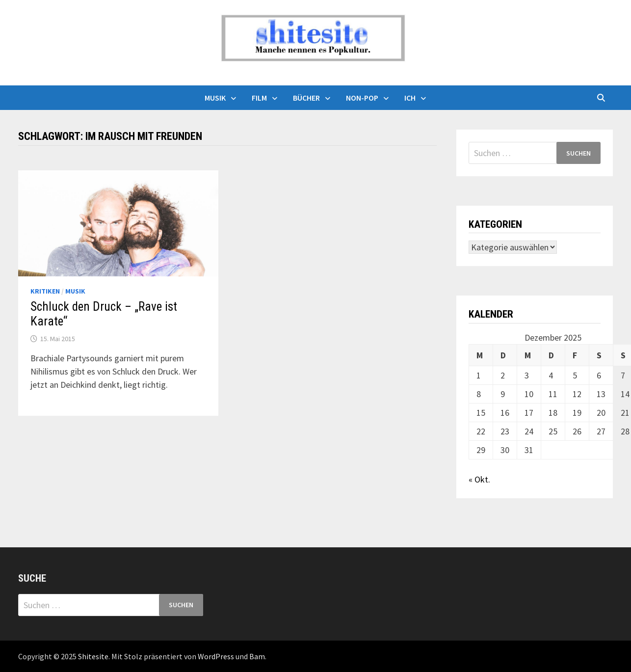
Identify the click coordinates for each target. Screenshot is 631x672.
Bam (257, 656)
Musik (215, 98)
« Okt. (479, 479)
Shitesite (93, 656)
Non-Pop (362, 98)
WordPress (216, 656)
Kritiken (45, 291)
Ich (410, 98)
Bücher (306, 98)
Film (259, 98)
